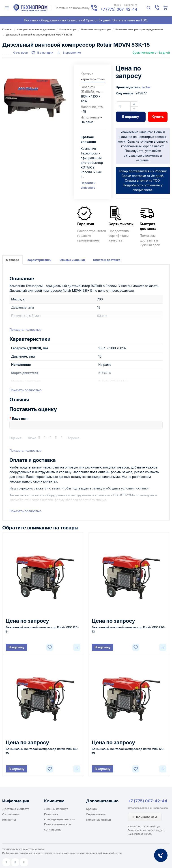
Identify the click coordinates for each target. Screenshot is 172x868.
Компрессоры (68, 29)
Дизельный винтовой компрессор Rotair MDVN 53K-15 (39, 35)
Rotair (147, 87)
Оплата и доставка (107, 260)
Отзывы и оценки (72, 260)
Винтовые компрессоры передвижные (139, 29)
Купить (158, 117)
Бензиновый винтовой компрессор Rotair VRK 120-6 (42, 629)
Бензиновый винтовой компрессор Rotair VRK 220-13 (129, 629)
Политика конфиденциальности (60, 817)
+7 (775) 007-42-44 (148, 801)
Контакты (9, 820)
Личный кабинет (56, 809)
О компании (11, 814)
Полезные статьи (98, 820)
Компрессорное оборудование (36, 29)
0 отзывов (20, 52)
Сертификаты (96, 814)
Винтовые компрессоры (96, 29)
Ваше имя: (20, 418)
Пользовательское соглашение (58, 827)
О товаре (13, 260)
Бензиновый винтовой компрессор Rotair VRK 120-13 (128, 751)
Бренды (92, 809)
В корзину (131, 117)
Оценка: (16, 438)
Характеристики (39, 260)
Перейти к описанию (88, 185)
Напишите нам (145, 817)
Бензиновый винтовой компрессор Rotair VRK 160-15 (42, 751)
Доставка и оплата (16, 809)
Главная (7, 29)
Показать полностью (25, 330)
